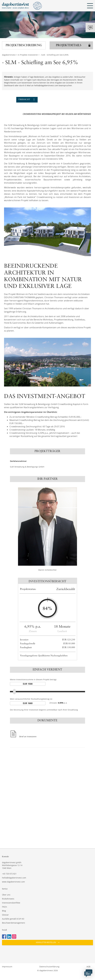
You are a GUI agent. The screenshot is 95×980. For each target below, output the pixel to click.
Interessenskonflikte (11, 903)
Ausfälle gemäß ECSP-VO (13, 919)
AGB (88, 967)
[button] (47, 943)
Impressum (7, 967)
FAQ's (5, 907)
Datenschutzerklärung (49, 967)
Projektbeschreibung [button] (24, 45)
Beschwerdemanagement (14, 923)
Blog (4, 911)
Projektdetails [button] (69, 45)
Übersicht (24, 100)
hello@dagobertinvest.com (14, 878)
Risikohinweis (8, 899)
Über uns (6, 895)
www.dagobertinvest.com (13, 882)
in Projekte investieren (28, 55)
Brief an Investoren (28, 737)
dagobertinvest (9, 55)
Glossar (5, 915)
